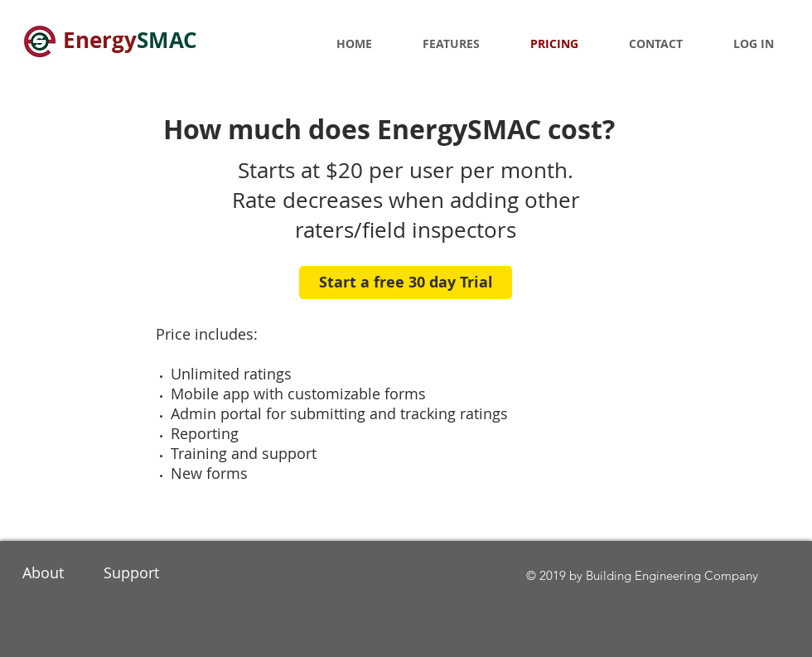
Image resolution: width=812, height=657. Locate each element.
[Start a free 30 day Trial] (406, 283)
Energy (130, 40)
